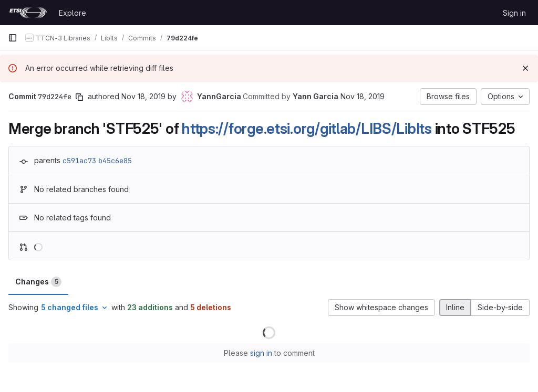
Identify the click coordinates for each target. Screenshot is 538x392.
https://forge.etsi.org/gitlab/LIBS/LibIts (307, 129)
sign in (261, 353)
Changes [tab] (38, 282)
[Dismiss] (525, 68)
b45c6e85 (115, 161)
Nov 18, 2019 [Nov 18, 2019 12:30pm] (143, 96)
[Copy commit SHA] (79, 97)
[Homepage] (28, 13)
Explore (73, 13)
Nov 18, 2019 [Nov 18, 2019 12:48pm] (363, 96)
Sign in (514, 13)
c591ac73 (79, 161)
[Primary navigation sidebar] (13, 38)
